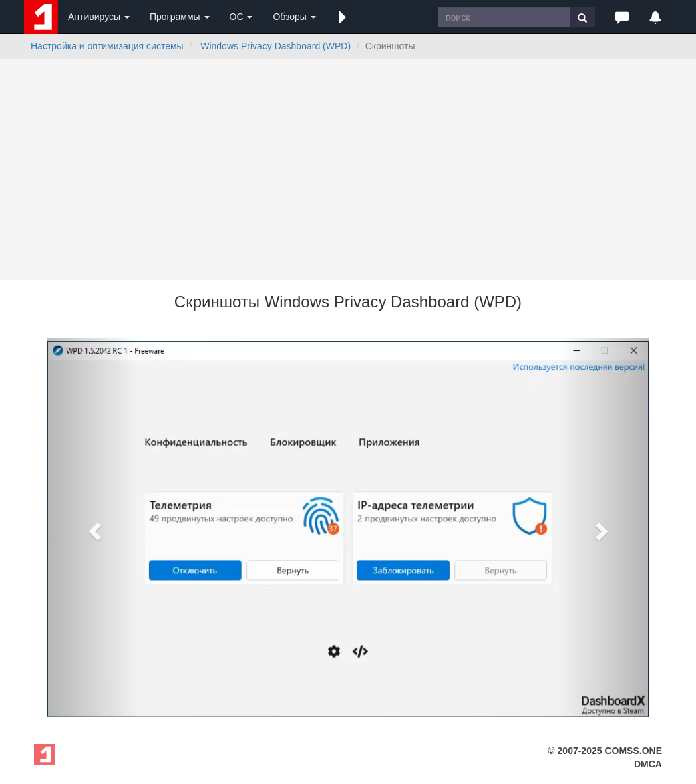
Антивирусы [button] (99, 17)
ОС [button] (241, 17)
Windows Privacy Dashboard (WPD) (276, 46)
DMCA (648, 764)
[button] (343, 17)
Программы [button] (180, 17)
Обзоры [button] (294, 17)
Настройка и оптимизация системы (107, 46)
